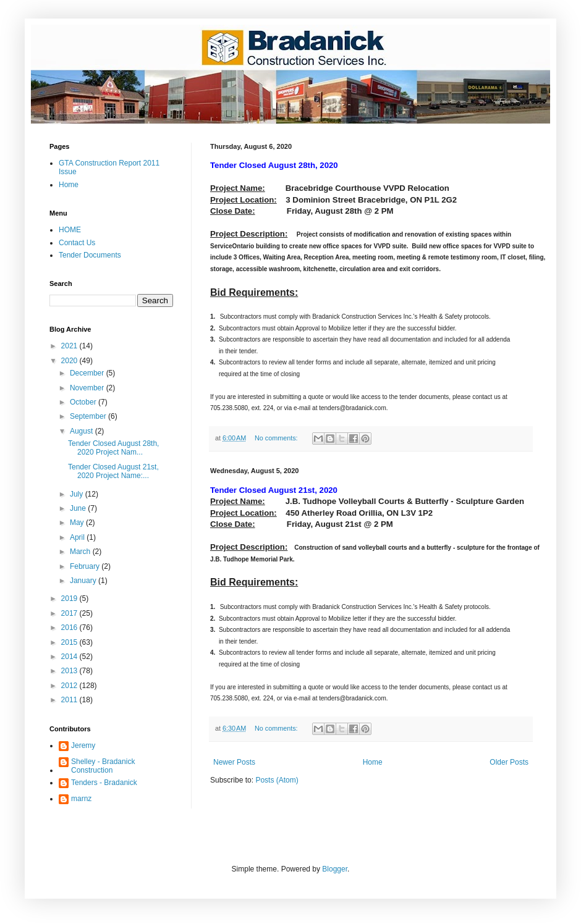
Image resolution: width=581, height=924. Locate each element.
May (78, 523)
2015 (70, 642)
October (84, 402)
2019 (70, 598)
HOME (70, 230)
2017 (70, 613)
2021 (70, 346)
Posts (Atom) (277, 780)
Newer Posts (234, 762)
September (89, 416)
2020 (70, 361)
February (86, 566)
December (88, 373)
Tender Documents (90, 255)
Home (373, 762)
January (84, 581)
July (78, 494)
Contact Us (77, 243)
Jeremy (83, 745)
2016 (70, 628)
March (81, 552)
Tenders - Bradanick (104, 783)
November (88, 388)
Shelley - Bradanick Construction (103, 766)
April (78, 537)
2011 (70, 700)
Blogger (335, 869)
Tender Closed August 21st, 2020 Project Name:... (113, 471)
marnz (81, 799)
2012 (70, 686)
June (79, 508)
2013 (70, 671)
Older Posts (509, 762)
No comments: (277, 438)
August (83, 431)
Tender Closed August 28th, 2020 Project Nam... (113, 448)
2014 (70, 657)
